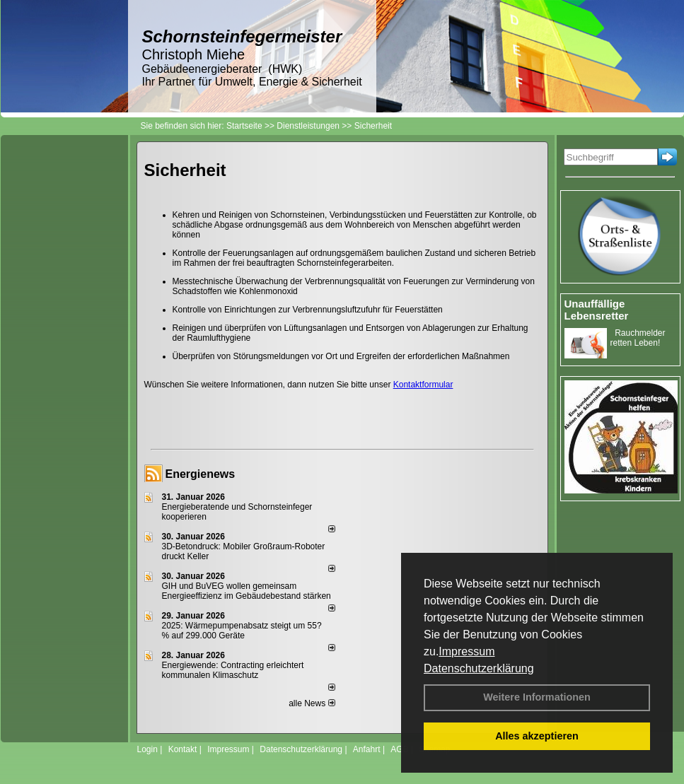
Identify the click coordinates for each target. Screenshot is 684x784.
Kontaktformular (423, 385)
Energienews (201, 474)
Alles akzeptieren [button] (537, 736)
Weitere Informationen (537, 697)
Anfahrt (367, 749)
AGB (399, 749)
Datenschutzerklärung (479, 668)
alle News (312, 703)
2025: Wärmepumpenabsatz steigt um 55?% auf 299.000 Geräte (242, 631)
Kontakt (183, 749)
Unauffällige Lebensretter (597, 310)
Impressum (466, 651)
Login (147, 749)
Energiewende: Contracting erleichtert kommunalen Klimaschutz (233, 670)
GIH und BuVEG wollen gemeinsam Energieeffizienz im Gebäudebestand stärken (247, 591)
